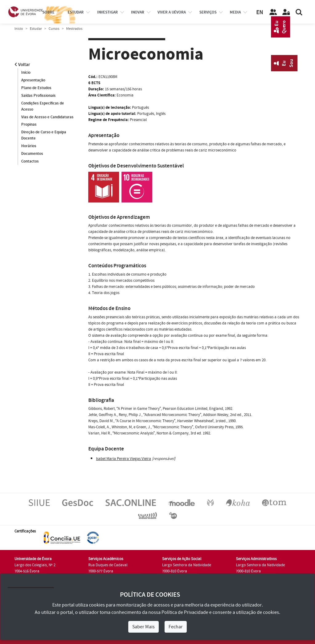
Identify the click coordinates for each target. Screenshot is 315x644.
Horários (29, 146)
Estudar (36, 29)
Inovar (138, 12)
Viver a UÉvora (172, 12)
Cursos (54, 29)
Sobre (48, 12)
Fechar (176, 627)
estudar (76, 12)
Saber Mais (144, 627)
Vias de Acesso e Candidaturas (47, 117)
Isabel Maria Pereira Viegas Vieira (124, 459)
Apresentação (33, 80)
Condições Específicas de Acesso (43, 106)
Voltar (22, 65)
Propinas (29, 125)
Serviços (208, 12)
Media (235, 12)
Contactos (30, 162)
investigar (108, 12)
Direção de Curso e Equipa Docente (44, 135)
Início (19, 29)
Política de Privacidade (185, 612)
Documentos (32, 154)
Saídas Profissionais (38, 96)
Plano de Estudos (36, 88)
